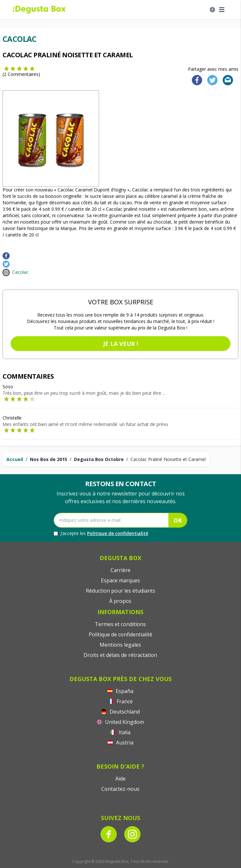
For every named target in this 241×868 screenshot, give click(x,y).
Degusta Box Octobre (99, 459)
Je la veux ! (121, 344)
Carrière (121, 570)
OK (178, 520)
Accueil (15, 459)
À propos (120, 601)
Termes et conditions (120, 624)
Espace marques (121, 580)
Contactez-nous (120, 789)
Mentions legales (120, 645)
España (120, 691)
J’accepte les (101, 533)
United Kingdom (120, 722)
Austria (121, 743)
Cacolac (20, 272)
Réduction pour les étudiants (121, 591)
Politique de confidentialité (118, 533)
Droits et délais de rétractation (120, 655)
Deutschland (121, 712)
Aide (121, 779)
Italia (120, 732)
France (121, 701)
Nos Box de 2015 (49, 459)
